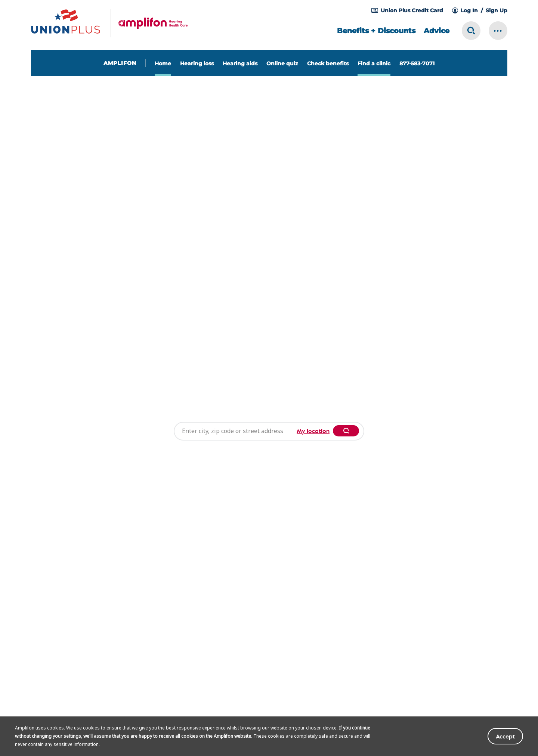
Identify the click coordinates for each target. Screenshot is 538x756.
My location (313, 384)
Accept (505, 736)
